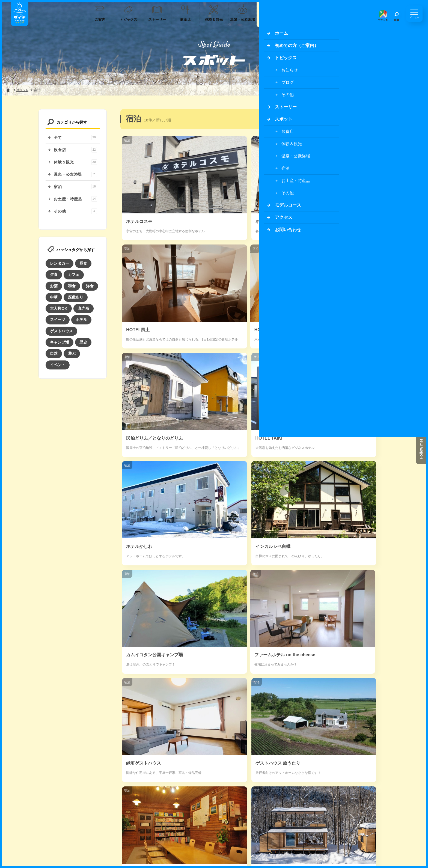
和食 (72, 286)
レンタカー (60, 263)
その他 (75, 211)
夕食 (54, 275)
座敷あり (76, 297)
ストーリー (157, 14)
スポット (23, 90)
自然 (54, 353)
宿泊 (271, 14)
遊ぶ (72, 353)
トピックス (128, 14)
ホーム (8, 90)
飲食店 (185, 14)
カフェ (74, 275)
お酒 (54, 286)
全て (75, 138)
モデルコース (328, 14)
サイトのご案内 (177, 820)
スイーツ (58, 320)
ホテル (81, 320)
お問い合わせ (263, 820)
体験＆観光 (214, 14)
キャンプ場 (60, 342)
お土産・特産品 (299, 14)
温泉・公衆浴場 (243, 14)
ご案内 (100, 14)
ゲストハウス (61, 331)
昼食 (83, 263)
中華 (54, 297)
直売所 (84, 308)
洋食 (90, 286)
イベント (58, 365)
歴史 (83, 342)
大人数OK (59, 308)
